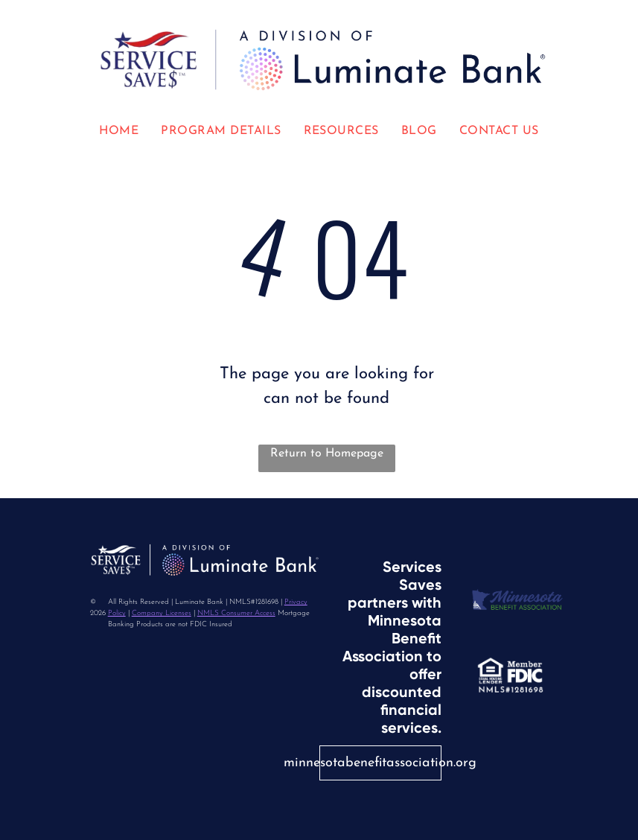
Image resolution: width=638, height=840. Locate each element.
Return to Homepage (327, 454)
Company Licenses (162, 613)
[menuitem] (119, 131)
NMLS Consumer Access (236, 613)
